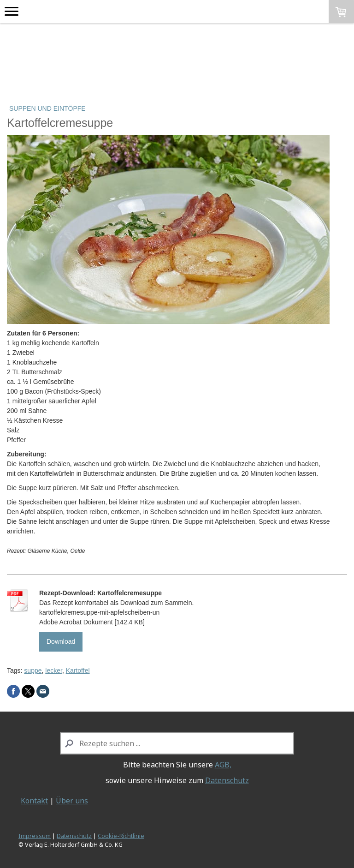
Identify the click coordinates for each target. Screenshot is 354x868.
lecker (54, 670)
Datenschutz (227, 780)
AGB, (223, 765)
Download (61, 641)
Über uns (72, 801)
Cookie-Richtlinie (121, 836)
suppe (33, 670)
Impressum (35, 836)
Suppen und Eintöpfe (47, 108)
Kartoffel (78, 670)
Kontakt (34, 801)
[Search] (177, 743)
